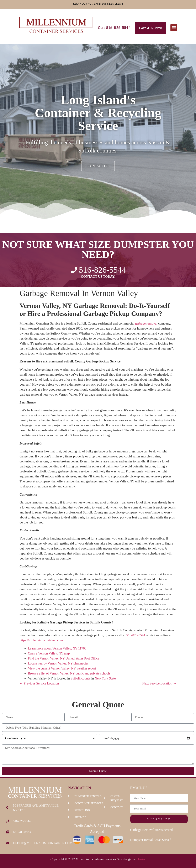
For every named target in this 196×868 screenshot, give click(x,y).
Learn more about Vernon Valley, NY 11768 (57, 648)
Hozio (141, 859)
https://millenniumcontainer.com (41, 640)
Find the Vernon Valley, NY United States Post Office (63, 658)
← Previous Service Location (39, 683)
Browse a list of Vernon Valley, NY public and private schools (69, 673)
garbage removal (146, 323)
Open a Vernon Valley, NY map (49, 653)
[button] (174, 28)
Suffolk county (81, 678)
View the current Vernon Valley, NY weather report (62, 668)
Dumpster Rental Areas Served (151, 840)
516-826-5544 (136, 635)
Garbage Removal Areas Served (151, 830)
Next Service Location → (159, 683)
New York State (105, 678)
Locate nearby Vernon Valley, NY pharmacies (58, 663)
